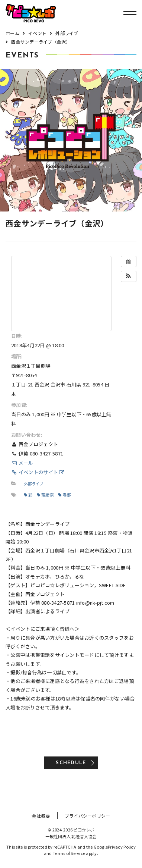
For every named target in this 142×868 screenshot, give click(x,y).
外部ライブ (34, 484)
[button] (129, 276)
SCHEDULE (71, 763)
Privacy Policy (122, 847)
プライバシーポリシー (88, 816)
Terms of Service (69, 853)
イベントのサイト (38, 472)
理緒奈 (45, 495)
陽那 (64, 495)
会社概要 (41, 816)
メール (22, 463)
